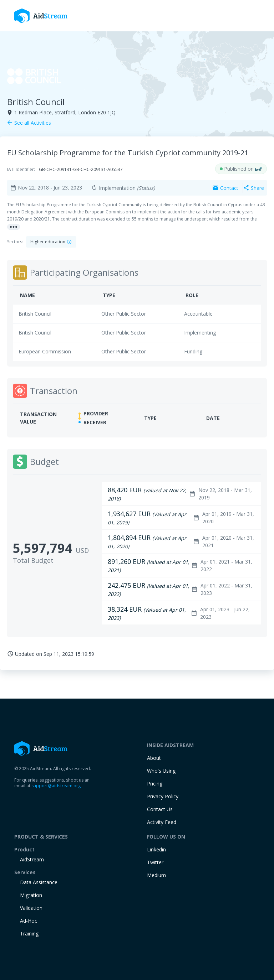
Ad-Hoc (29, 921)
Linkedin (156, 849)
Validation (31, 908)
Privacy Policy (163, 796)
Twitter (155, 862)
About (154, 758)
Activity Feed (162, 822)
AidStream (32, 859)
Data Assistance (39, 882)
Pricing (155, 784)
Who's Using (161, 771)
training (29, 934)
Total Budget (33, 560)
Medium (156, 875)
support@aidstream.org (56, 786)
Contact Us (160, 809)
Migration (31, 895)
